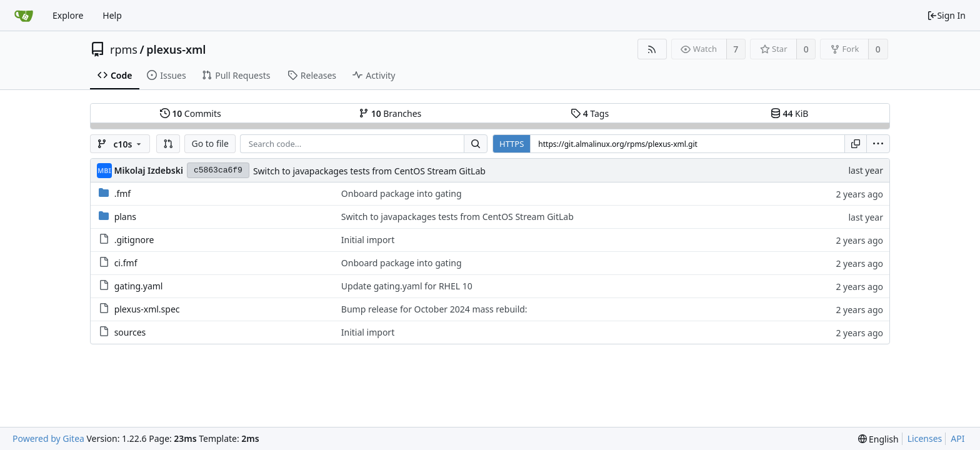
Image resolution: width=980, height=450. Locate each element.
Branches (390, 113)
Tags (590, 113)
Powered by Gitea (48, 438)
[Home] (24, 16)
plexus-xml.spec (147, 309)
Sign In (946, 15)
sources (130, 332)
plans (125, 217)
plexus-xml (176, 49)
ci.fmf (126, 263)
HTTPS (512, 144)
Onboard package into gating (402, 193)
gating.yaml (139, 286)
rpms (124, 49)
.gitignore (134, 240)
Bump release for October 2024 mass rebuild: (434, 309)
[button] (168, 144)
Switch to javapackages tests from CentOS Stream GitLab (369, 171)
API (957, 438)
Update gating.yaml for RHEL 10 (407, 286)
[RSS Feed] (652, 49)
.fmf (122, 193)
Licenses (925, 438)
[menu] (878, 144)
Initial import (368, 240)
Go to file (210, 143)
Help (112, 15)
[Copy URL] (856, 144)
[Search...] (476, 144)
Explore (68, 15)
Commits (191, 113)
